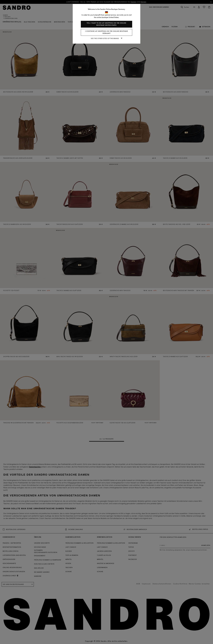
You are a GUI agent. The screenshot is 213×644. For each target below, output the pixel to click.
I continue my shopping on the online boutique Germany (107, 32)
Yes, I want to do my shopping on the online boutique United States (106, 24)
